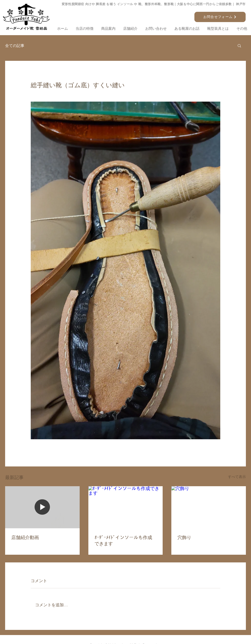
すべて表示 (237, 477)
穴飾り (184, 537)
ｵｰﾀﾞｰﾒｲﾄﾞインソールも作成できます (123, 540)
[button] (239, 45)
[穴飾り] (209, 507)
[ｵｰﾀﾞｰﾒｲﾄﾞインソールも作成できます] (126, 507)
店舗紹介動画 (25, 537)
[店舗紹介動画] (42, 507)
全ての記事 (15, 46)
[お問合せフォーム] (220, 17)
